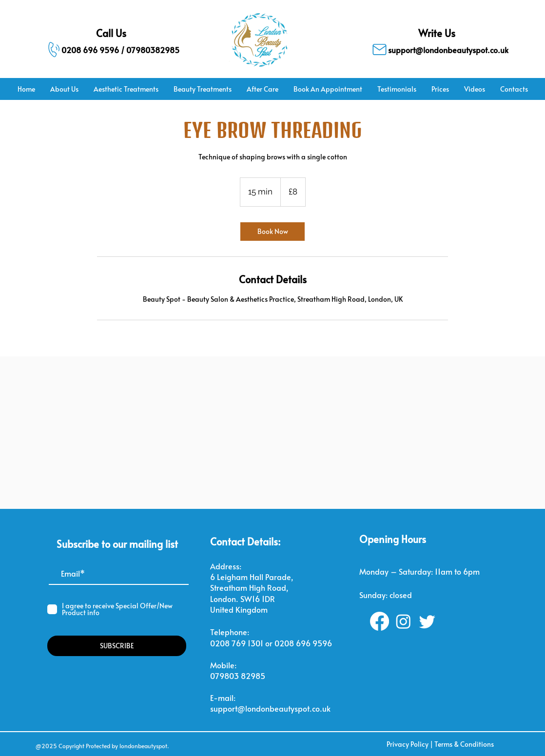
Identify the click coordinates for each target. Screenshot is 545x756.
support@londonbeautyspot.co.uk (270, 708)
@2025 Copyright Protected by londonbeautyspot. (102, 746)
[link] (272, 232)
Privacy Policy (408, 744)
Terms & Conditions (464, 744)
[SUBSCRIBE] (117, 646)
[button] (126, 89)
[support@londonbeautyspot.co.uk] (437, 49)
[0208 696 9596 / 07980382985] (107, 49)
